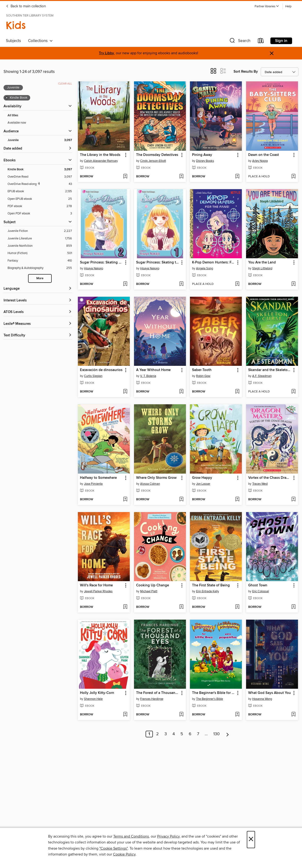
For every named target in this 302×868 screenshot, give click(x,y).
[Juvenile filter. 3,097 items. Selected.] (40, 140)
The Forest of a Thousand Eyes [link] (158, 693)
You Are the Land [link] (262, 263)
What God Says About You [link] (270, 693)
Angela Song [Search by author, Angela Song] (205, 268)
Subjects (13, 41)
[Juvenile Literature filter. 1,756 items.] (40, 239)
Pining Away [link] (202, 155)
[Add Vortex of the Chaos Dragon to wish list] (293, 500)
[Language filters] (38, 289)
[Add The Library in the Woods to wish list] (125, 177)
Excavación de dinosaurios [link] (101, 370)
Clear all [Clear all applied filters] (65, 84)
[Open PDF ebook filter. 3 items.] (40, 214)
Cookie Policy (124, 854)
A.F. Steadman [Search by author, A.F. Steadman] (262, 376)
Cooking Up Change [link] (153, 585)
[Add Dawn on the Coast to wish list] (293, 177)
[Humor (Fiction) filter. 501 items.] (40, 253)
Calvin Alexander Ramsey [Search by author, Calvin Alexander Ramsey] (101, 161)
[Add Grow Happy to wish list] (237, 500)
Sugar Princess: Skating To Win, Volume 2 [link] (102, 263)
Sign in (281, 41)
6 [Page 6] (190, 734)
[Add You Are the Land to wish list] (293, 284)
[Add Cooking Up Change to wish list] (181, 607)
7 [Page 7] (198, 734)
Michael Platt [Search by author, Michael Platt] (149, 591)
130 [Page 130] (216, 734)
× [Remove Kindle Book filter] (7, 98)
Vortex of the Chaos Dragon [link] (270, 478)
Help (288, 6)
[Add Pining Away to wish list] (237, 177)
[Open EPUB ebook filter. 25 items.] (40, 199)
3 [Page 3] (166, 734)
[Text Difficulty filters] (38, 336)
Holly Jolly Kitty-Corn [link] (97, 693)
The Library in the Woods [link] (100, 155)
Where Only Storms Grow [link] (156, 478)
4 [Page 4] (174, 734)
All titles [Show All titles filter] (13, 115)
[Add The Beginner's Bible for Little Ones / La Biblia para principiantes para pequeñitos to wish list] (237, 715)
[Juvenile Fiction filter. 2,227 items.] (40, 231)
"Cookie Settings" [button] (113, 848)
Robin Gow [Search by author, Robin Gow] (203, 376)
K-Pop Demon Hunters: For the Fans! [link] (214, 263)
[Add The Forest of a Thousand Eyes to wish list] (181, 715)
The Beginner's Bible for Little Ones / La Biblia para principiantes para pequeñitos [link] (214, 693)
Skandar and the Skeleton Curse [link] (270, 370)
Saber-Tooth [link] (202, 370)
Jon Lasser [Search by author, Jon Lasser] (203, 484)
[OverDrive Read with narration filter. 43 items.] (40, 184)
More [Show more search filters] (40, 278)
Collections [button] (40, 41)
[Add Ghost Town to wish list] (293, 607)
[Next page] (228, 734)
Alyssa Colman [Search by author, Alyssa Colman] (150, 484)
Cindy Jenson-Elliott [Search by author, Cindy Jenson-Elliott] (153, 161)
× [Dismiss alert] (272, 53)
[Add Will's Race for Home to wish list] (125, 607)
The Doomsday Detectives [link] (157, 155)
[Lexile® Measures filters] (38, 324)
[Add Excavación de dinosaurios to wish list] (125, 392)
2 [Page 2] (157, 734)
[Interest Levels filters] (38, 301)
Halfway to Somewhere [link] (98, 478)
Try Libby (106, 53)
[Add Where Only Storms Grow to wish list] (181, 500)
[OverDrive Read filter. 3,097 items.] (40, 177)
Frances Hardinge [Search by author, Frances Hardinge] (152, 699)
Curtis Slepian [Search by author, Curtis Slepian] (93, 376)
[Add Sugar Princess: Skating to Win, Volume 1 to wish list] (181, 284)
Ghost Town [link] (258, 585)
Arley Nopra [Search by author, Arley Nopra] (260, 161)
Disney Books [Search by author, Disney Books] (205, 161)
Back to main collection (26, 6)
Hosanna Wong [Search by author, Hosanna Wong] (262, 699)
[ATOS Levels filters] (38, 312)
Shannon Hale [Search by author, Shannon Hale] (93, 699)
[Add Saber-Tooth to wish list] (237, 392)
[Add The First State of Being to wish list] (237, 607)
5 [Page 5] (182, 734)
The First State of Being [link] (211, 585)
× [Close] (251, 840)
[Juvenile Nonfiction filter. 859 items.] (40, 246)
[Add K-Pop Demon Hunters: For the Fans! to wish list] (237, 284)
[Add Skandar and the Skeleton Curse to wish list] (293, 392)
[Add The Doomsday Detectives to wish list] (181, 177)
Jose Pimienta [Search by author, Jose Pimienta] (93, 484)
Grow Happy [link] (202, 478)
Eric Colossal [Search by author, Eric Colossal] (261, 591)
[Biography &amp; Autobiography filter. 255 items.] (40, 268)
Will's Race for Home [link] (96, 585)
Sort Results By (246, 72)
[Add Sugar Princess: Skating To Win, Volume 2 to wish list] (125, 284)
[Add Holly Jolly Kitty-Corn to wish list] (125, 715)
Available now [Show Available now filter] (17, 123)
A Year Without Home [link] (153, 370)
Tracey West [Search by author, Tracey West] (260, 484)
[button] (267, 6)
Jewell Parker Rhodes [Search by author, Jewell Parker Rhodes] (98, 591)
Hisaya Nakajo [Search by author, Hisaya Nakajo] (94, 268)
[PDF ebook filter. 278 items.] (40, 206)
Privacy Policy (168, 836)
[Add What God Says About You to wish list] (293, 715)
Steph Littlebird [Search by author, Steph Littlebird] (262, 268)
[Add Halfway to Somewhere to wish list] (125, 500)
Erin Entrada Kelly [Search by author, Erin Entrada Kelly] (208, 591)
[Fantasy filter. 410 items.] (40, 261)
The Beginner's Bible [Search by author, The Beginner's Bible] (210, 699)
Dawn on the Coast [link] (264, 155)
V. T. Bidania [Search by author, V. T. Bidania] (148, 376)
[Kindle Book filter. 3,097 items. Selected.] (40, 169)
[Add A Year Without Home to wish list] (181, 392)
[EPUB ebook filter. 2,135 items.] (40, 191)
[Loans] (261, 42)
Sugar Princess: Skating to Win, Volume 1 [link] (158, 263)
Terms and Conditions (131, 836)
